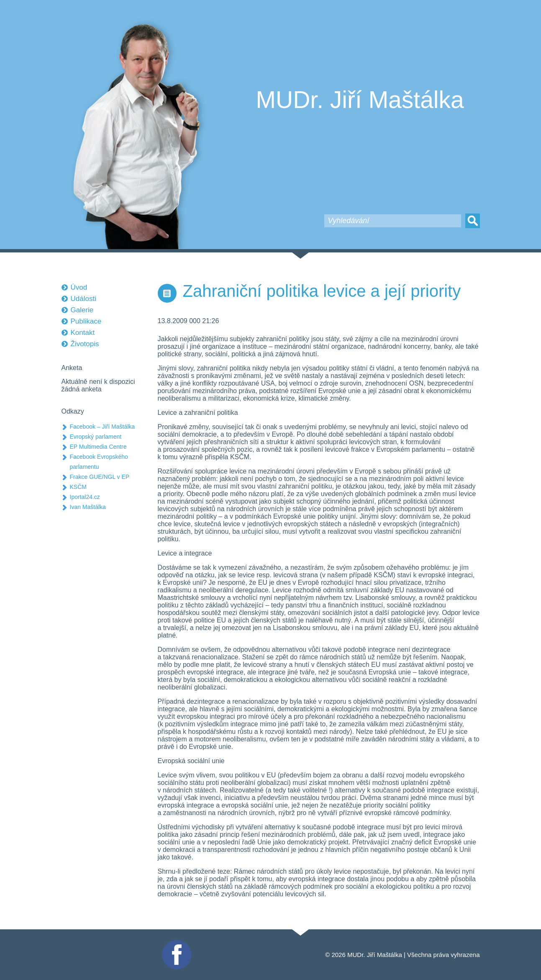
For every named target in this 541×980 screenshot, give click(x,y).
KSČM (78, 487)
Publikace (86, 321)
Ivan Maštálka (88, 507)
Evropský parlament (96, 437)
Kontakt (83, 333)
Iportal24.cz (85, 497)
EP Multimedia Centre (98, 447)
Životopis (85, 344)
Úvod (79, 287)
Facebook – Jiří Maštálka (103, 427)
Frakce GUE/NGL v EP (100, 477)
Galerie (82, 310)
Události (83, 299)
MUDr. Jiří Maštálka (360, 100)
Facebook (176, 943)
